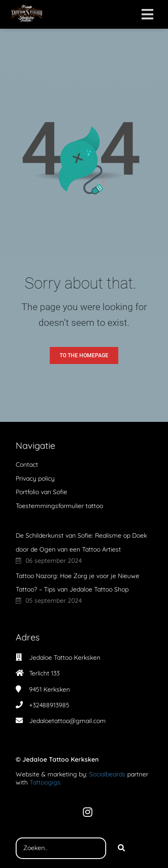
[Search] (121, 848)
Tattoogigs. (46, 782)
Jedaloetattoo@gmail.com (67, 721)
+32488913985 (49, 705)
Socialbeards (107, 774)
